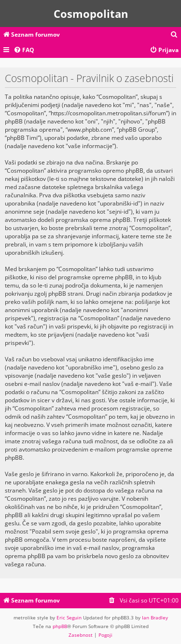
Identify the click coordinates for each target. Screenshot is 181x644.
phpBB (60, 626)
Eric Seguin (69, 617)
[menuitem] (174, 35)
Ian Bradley (155, 617)
